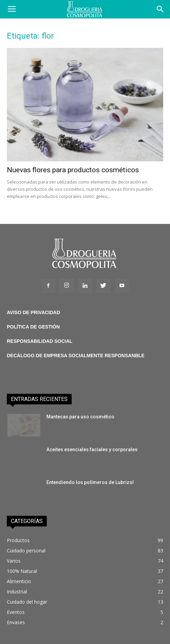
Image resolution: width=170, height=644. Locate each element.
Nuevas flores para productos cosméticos (73, 170)
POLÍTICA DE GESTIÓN (33, 327)
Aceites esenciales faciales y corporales (92, 450)
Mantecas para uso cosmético (80, 417)
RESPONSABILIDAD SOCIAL (40, 341)
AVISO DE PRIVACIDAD (33, 312)
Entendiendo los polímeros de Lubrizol (90, 482)
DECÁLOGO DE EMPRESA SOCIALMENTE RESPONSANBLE (76, 355)
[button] (160, 9)
